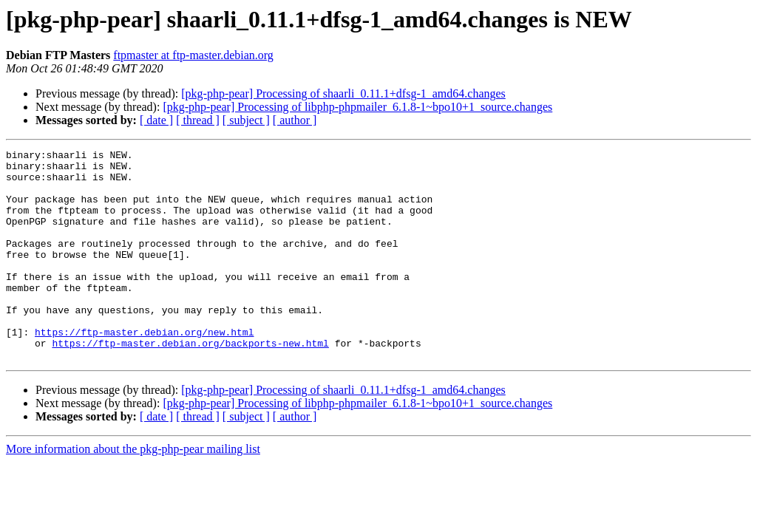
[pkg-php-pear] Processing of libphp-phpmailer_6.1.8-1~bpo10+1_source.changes (357, 107)
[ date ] (156, 120)
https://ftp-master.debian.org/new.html (144, 369)
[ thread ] (198, 120)
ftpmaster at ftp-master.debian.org (193, 55)
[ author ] (295, 120)
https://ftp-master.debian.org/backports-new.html (190, 383)
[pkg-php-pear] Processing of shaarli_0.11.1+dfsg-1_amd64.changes (343, 93)
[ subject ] (246, 120)
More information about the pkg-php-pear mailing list (133, 491)
